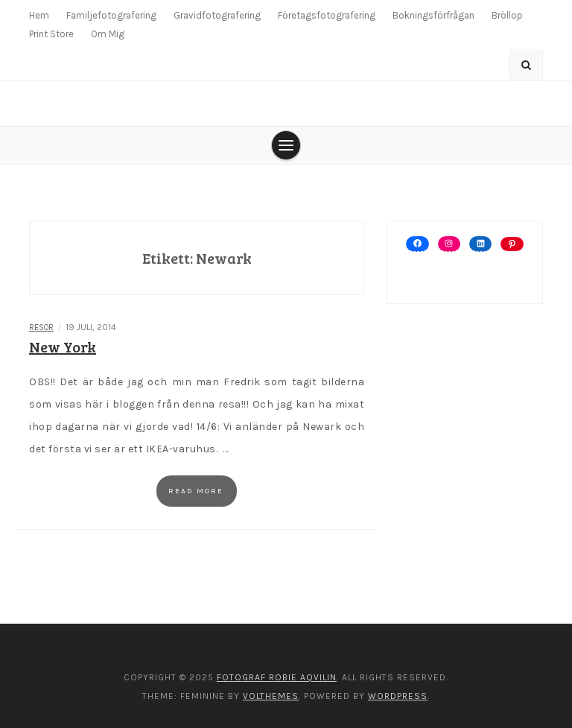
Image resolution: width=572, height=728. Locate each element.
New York (63, 346)
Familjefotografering (111, 15)
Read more (196, 491)
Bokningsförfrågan (433, 15)
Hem (39, 15)
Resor (41, 327)
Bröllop (507, 15)
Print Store (51, 34)
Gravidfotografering (217, 15)
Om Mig (108, 34)
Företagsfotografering (327, 15)
